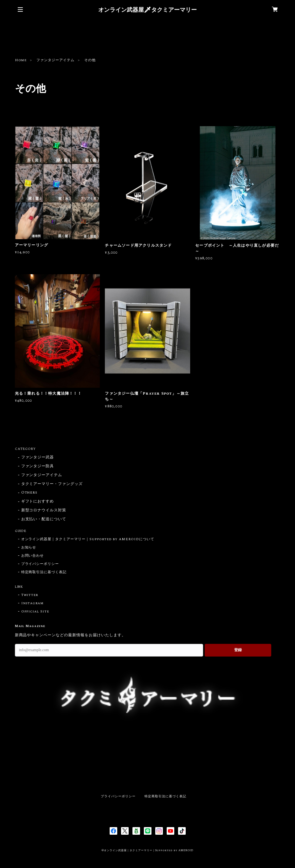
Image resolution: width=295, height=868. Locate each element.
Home (21, 60)
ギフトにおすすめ (38, 502)
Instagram (33, 603)
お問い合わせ (33, 556)
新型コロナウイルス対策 (44, 511)
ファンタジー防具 (38, 466)
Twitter (30, 595)
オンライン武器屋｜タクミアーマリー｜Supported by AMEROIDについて (88, 539)
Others (29, 493)
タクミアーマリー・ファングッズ (52, 484)
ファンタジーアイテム (55, 60)
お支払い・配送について (44, 519)
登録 (238, 650)
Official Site (35, 612)
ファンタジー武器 (38, 458)
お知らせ (29, 547)
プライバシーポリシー (40, 564)
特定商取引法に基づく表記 (44, 572)
